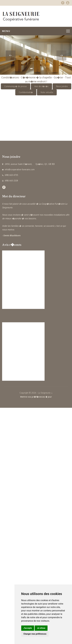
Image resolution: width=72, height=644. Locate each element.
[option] (36, 55)
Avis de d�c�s (41, 86)
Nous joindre (62, 86)
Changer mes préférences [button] (35, 634)
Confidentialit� (26, 92)
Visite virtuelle (47, 92)
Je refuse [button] (41, 628)
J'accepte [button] (28, 628)
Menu (36, 31)
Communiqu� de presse (16, 86)
